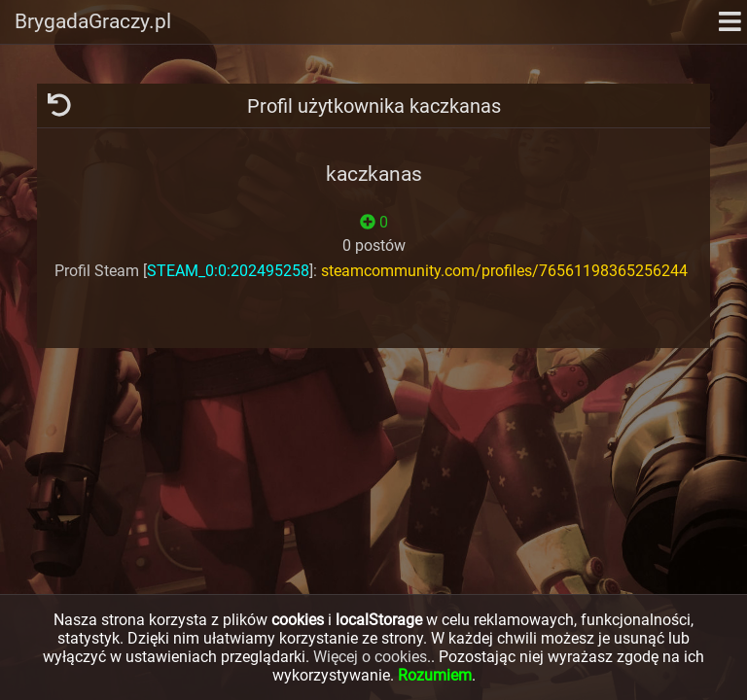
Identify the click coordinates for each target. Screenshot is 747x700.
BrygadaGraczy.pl (93, 21)
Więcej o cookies (370, 657)
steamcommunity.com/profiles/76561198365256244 (504, 271)
